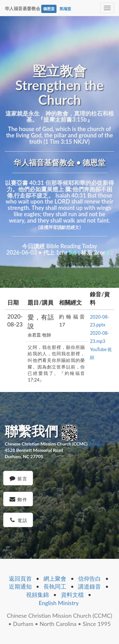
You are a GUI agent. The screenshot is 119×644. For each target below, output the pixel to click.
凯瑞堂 (65, 9)
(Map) (94, 444)
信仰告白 (89, 578)
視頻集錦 (37, 595)
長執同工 (55, 586)
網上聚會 (55, 578)
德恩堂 (49, 9)
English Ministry (59, 603)
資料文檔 (72, 595)
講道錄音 (89, 586)
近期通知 (20, 586)
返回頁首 (20, 578)
